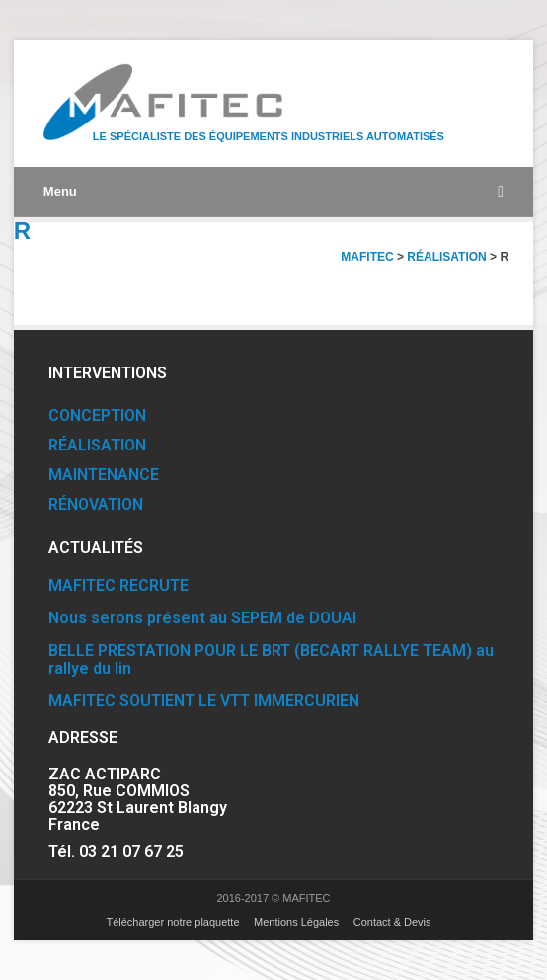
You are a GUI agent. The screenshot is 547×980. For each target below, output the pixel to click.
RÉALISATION (97, 445)
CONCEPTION (97, 415)
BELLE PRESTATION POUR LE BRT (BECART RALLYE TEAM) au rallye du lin (271, 659)
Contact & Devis (392, 922)
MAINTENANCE (104, 475)
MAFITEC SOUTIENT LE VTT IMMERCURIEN (204, 701)
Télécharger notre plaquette (172, 922)
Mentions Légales (296, 922)
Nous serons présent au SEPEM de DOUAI (202, 618)
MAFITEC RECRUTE (118, 585)
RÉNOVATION (96, 504)
